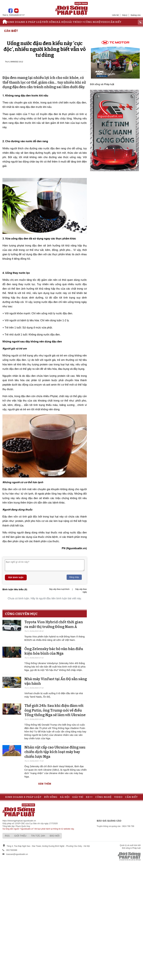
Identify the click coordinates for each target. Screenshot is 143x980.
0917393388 (12, 850)
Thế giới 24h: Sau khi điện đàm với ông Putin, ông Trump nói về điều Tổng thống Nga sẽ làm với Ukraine (55, 710)
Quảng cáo (136, 15)
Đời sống (50, 22)
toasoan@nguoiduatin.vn (17, 854)
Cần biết (115, 22)
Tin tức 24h (38, 836)
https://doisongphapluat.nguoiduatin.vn (19, 821)
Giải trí (72, 22)
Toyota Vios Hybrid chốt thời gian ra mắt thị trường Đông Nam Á (54, 624)
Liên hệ (115, 15)
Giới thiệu (20, 836)
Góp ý (125, 15)
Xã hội (61, 22)
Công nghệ (92, 22)
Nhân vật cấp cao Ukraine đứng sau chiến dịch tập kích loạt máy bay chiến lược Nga (55, 752)
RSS (7, 836)
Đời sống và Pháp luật (102, 84)
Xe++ (81, 22)
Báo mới (55, 836)
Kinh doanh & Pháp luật (25, 22)
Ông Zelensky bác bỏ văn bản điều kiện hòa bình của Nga (54, 651)
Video (105, 22)
